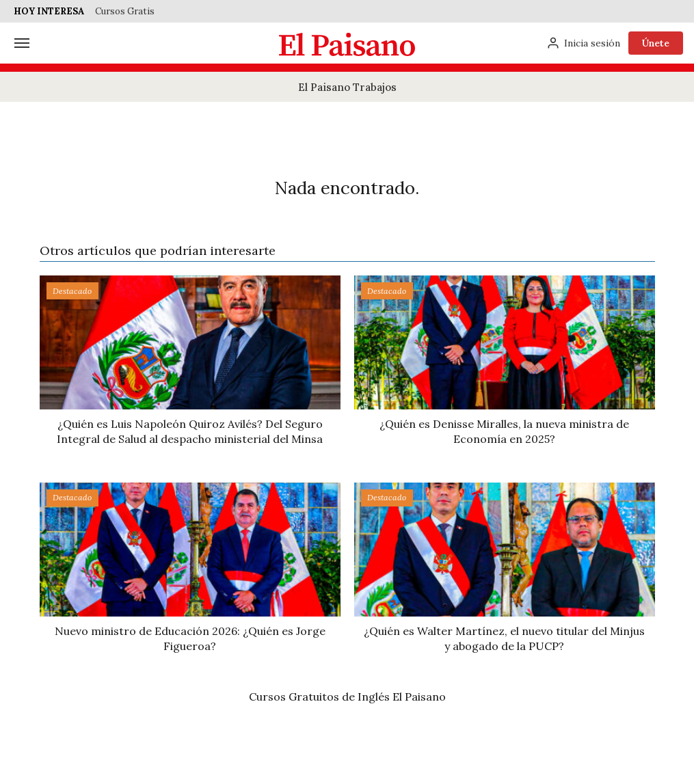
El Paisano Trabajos (347, 87)
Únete (656, 43)
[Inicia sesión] (583, 43)
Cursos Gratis (125, 11)
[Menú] (22, 43)
